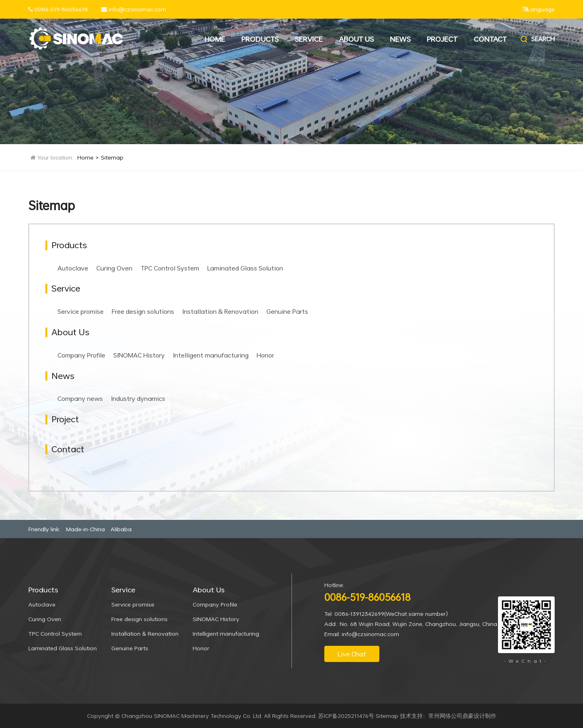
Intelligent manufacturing (211, 355)
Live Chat (352, 654)
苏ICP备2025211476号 (346, 716)
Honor (265, 355)
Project (442, 39)
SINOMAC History (139, 355)
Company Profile (81, 355)
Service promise (81, 311)
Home (215, 39)
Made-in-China (85, 529)
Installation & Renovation (220, 311)
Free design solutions (143, 311)
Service (309, 39)
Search (537, 39)
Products (260, 39)
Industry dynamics (138, 398)
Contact (490, 39)
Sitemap (112, 157)
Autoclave (73, 268)
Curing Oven (114, 268)
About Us (356, 39)
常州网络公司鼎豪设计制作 (462, 716)
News (400, 39)
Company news (80, 398)
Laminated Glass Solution (245, 268)
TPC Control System (170, 268)
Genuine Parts (287, 311)
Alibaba (121, 529)
